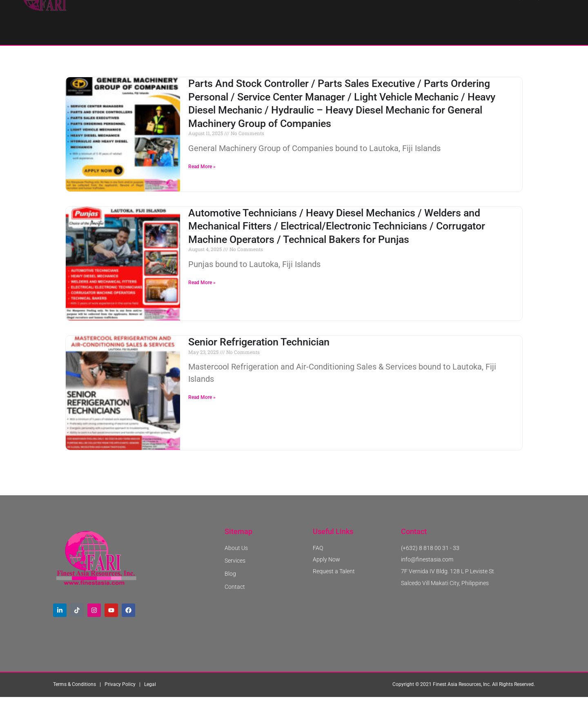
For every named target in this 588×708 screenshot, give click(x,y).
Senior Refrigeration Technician (259, 354)
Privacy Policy (120, 697)
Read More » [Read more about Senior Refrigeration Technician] (202, 409)
